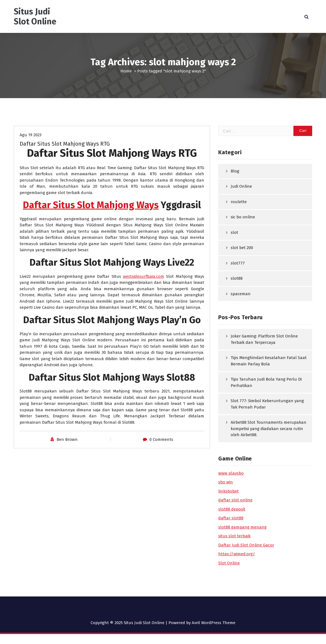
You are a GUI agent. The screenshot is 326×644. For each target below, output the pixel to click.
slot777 (238, 263)
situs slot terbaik (234, 536)
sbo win (226, 482)
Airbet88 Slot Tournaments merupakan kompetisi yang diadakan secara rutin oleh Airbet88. (269, 429)
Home (126, 71)
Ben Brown (67, 439)
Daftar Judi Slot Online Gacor (246, 545)
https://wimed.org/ (237, 554)
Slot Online (229, 563)
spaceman (241, 294)
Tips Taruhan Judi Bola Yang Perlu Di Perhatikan (266, 382)
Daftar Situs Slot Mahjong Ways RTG (65, 144)
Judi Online (241, 186)
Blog (235, 171)
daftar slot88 (231, 518)
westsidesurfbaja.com (144, 276)
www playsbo (231, 473)
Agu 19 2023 (31, 135)
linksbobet (228, 491)
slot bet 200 (242, 248)
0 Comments (161, 439)
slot (234, 232)
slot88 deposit (232, 509)
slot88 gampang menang (242, 527)
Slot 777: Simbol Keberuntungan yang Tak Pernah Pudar (267, 404)
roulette (239, 202)
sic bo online (243, 217)
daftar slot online (235, 500)
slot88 (237, 278)
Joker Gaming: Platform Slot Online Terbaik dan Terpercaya (264, 339)
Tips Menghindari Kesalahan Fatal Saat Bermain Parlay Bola (269, 361)
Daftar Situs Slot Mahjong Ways (91, 205)
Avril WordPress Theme (214, 623)
